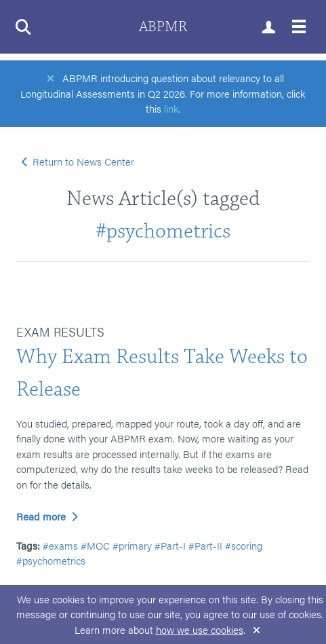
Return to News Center (78, 161)
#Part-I (170, 545)
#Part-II (205, 545)
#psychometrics (163, 231)
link (171, 108)
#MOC (95, 545)
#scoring (244, 545)
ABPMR (163, 27)
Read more (47, 516)
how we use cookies (200, 629)
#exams (60, 545)
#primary (132, 545)
